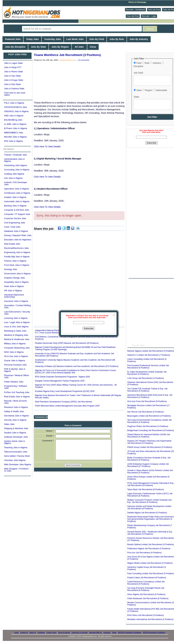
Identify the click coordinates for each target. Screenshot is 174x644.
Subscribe (89, 328)
